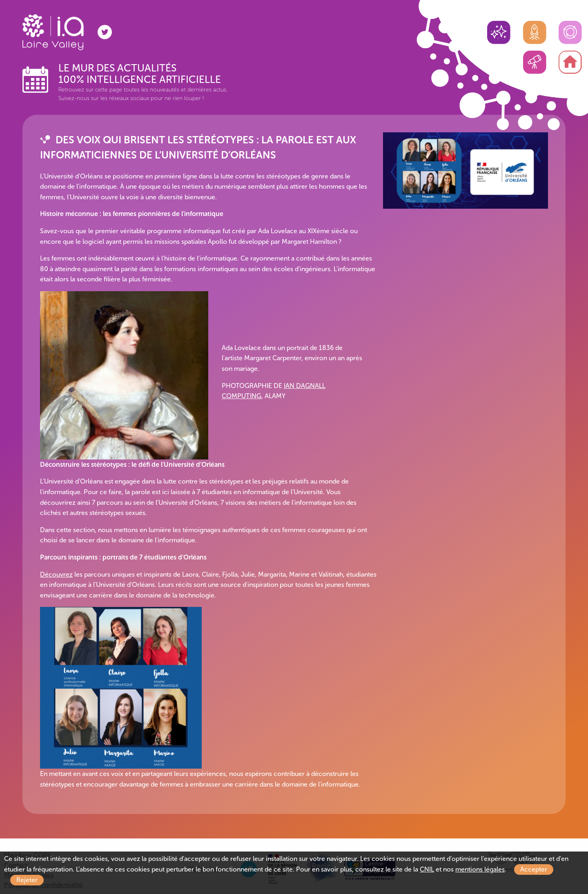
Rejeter (27, 880)
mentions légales (480, 869)
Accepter (534, 869)
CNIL (427, 869)
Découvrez (56, 574)
